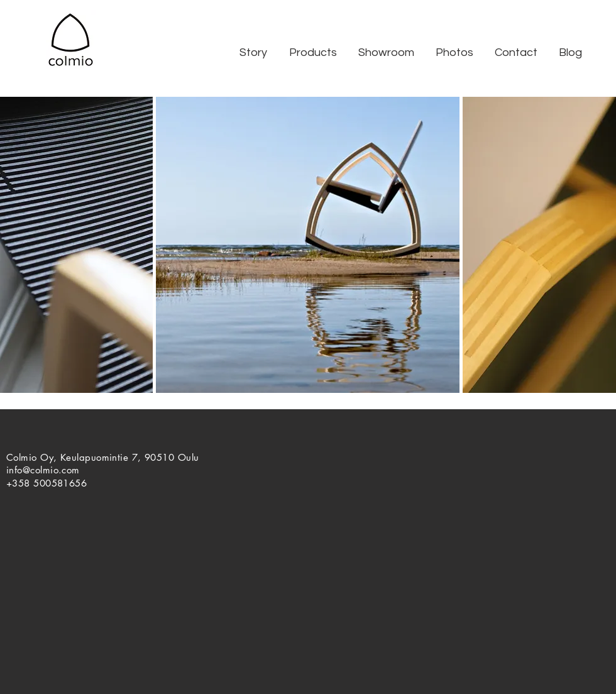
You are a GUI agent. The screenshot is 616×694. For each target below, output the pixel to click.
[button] (253, 53)
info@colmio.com (43, 470)
